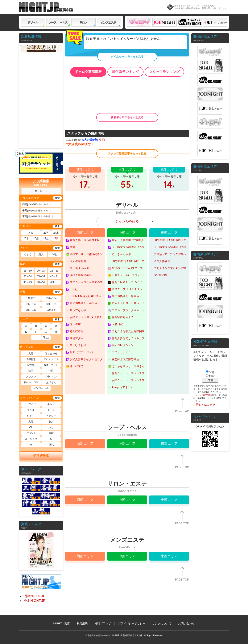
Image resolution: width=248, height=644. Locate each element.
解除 (212, 376)
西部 (36, 204)
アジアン (31, 377)
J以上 (46, 337)
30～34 (28, 276)
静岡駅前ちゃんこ (121, 317)
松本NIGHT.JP (34, 601)
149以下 (31, 298)
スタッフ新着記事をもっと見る (127, 153)
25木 (26, 238)
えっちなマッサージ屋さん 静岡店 (126, 366)
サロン (84, 22)
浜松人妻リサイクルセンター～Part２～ (84, 359)
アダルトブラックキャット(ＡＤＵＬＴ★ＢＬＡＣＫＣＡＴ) (126, 310)
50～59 (41, 282)
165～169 (31, 310)
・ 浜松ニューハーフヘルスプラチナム (126, 380)
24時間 (31, 359)
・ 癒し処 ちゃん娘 (78, 268)
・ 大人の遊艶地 (76, 261)
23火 (46, 233)
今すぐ (28, 254)
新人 (41, 254)
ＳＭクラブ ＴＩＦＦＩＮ (125, 289)
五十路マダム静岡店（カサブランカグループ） (126, 247)
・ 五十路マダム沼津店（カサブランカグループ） (168, 247)
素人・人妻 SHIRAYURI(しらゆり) (126, 240)
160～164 (51, 304)
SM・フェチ (51, 365)
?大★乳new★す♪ (80, 144)
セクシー (51, 416)
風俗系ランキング (125, 72)
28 (56, 238)
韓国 (31, 371)
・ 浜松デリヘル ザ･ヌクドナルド (84, 317)
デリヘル (33, 22)
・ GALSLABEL (160, 275)
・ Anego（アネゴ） (121, 387)
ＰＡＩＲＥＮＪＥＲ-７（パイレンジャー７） (126, 303)
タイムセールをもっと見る (127, 57)
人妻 (31, 353)
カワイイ (31, 404)
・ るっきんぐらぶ (120, 254)
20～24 (41, 271)
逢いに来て (75, 366)
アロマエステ (51, 359)
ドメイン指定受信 (202, 395)
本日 (31, 233)
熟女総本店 (75, 331)
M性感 (31, 365)
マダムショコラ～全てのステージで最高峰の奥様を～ (84, 282)
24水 (56, 233)
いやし (31, 416)
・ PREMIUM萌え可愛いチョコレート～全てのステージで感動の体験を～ (84, 296)
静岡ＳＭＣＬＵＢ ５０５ (125, 282)
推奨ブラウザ (103, 623)
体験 (54, 254)
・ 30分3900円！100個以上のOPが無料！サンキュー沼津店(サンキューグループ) (168, 240)
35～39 (41, 276)
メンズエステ (109, 22)
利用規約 (82, 623)
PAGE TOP (182, 411)
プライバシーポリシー (132, 623)
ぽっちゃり (31, 439)
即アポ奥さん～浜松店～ (83, 303)
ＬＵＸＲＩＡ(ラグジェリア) (126, 275)
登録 (212, 372)
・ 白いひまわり (76, 345)
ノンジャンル (41, 388)
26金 (36, 238)
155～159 (31, 304)
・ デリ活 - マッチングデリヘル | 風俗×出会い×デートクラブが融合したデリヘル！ (168, 254)
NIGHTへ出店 (62, 623)
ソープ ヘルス (58, 22)
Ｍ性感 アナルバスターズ (125, 268)
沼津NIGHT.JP (34, 596)
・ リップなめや (76, 310)
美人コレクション (121, 345)
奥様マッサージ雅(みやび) (84, 254)
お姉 (51, 433)
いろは (72, 289)
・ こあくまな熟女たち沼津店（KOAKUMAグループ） (168, 268)
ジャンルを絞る (127, 221)
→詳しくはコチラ (204, 405)
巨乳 (51, 445)
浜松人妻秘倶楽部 (79, 275)
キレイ (51, 404)
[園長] (93, 140)
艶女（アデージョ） (80, 352)
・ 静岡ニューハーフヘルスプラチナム (126, 373)
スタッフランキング (164, 72)
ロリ (51, 427)
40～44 (54, 276)
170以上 (51, 310)
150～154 (51, 298)
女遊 (71, 247)
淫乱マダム (75, 338)
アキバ (31, 433)
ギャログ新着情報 (88, 72)
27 (46, 238)
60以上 (54, 282)
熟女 (51, 422)
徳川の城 (73, 324)
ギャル (31, 410)
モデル (51, 410)
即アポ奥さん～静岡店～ (125, 296)
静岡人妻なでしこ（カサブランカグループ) (126, 338)
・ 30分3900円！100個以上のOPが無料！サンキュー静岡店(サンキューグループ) (126, 261)
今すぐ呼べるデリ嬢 (85, 180)
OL (31, 427)
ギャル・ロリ (31, 382)
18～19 (28, 271)
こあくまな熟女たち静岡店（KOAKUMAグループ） (126, 331)
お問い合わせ (186, 623)
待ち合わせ (51, 353)
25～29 (54, 271)
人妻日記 (115, 324)
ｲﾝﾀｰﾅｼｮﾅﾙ (51, 377)
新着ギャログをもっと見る (127, 117)
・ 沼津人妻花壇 (160, 261)
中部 (36, 210)
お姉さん (51, 382)
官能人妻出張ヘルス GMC (84, 240)
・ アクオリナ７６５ (121, 352)
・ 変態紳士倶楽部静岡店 (124, 359)
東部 (38, 216)
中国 (51, 371)
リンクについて (162, 623)
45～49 (28, 282)
